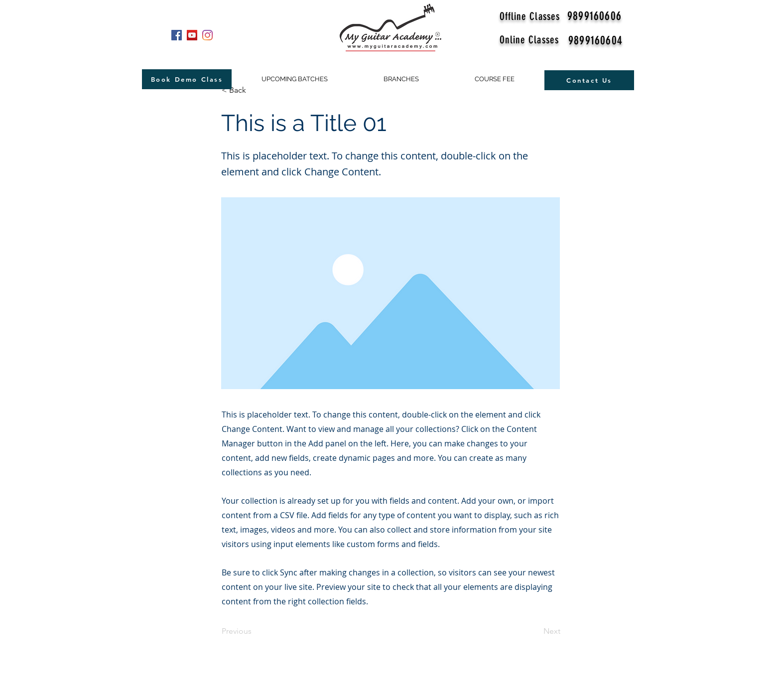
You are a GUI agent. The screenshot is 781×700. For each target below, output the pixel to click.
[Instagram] (207, 35)
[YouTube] (192, 35)
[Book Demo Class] (187, 79)
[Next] (535, 632)
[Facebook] (177, 35)
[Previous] (255, 632)
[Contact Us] (589, 80)
